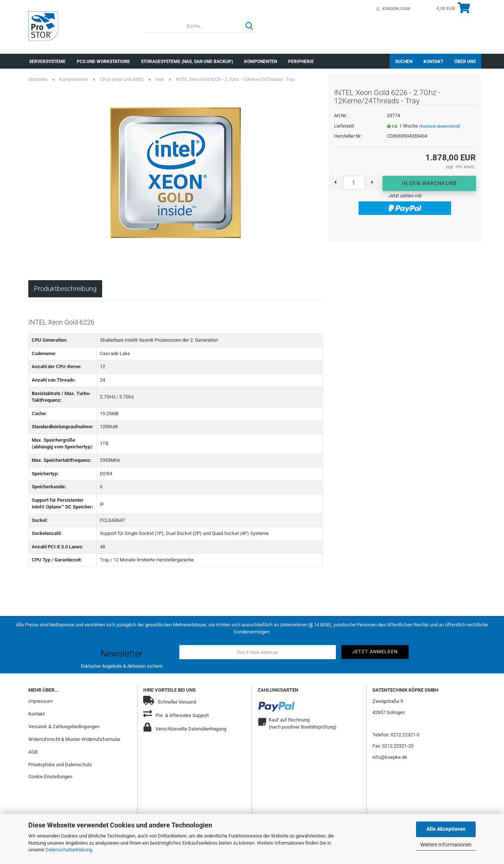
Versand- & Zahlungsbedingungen (64, 727)
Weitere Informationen (446, 845)
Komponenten (261, 62)
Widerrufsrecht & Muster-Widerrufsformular (74, 739)
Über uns (465, 62)
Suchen (404, 62)
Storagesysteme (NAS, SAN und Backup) (187, 62)
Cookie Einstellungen (50, 777)
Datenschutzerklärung (69, 850)
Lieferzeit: (344, 126)
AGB (33, 752)
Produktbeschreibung (65, 289)
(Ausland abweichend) (440, 126)
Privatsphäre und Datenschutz (60, 765)
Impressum (40, 701)
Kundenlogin (393, 9)
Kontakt (433, 62)
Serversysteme (47, 62)
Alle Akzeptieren (446, 829)
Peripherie (301, 62)
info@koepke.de (390, 757)
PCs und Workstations (103, 62)
